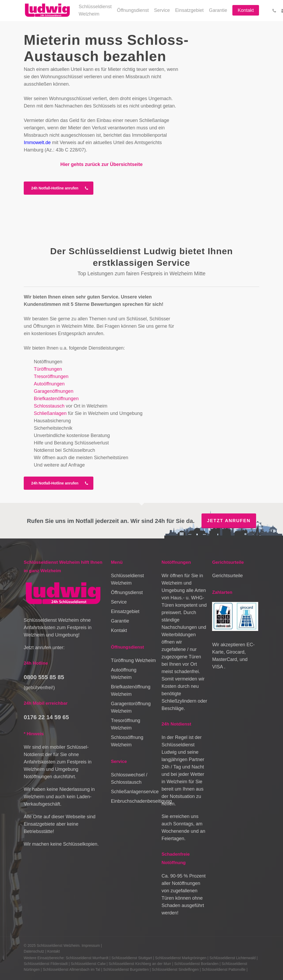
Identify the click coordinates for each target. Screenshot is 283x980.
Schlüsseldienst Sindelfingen (175, 969)
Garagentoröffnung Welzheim (131, 707)
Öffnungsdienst (127, 592)
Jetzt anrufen (229, 521)
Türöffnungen (48, 369)
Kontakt (119, 630)
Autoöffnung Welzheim (124, 674)
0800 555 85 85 (44, 677)
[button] (59, 188)
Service (119, 602)
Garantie (120, 621)
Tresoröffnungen (51, 376)
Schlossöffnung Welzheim (127, 741)
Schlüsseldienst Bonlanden (196, 964)
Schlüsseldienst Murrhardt (87, 958)
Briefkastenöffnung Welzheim (131, 690)
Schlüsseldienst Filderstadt (46, 964)
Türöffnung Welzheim (133, 660)
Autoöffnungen (49, 384)
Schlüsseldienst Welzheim (127, 579)
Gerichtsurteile (227, 576)
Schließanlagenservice (134, 792)
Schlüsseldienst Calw (88, 964)
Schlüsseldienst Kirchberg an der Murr (140, 964)
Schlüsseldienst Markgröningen (181, 958)
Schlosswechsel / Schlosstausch (129, 778)
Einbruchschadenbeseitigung (134, 801)
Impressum (91, 945)
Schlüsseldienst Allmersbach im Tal (71, 969)
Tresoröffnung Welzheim (125, 724)
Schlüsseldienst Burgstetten (126, 969)
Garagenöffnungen (54, 391)
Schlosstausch (49, 406)
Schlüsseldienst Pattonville (224, 969)
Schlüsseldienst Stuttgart (132, 958)
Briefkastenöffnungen (56, 399)
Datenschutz (34, 951)
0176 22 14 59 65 (46, 717)
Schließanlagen (50, 413)
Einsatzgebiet (125, 611)
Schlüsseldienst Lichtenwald (232, 958)
